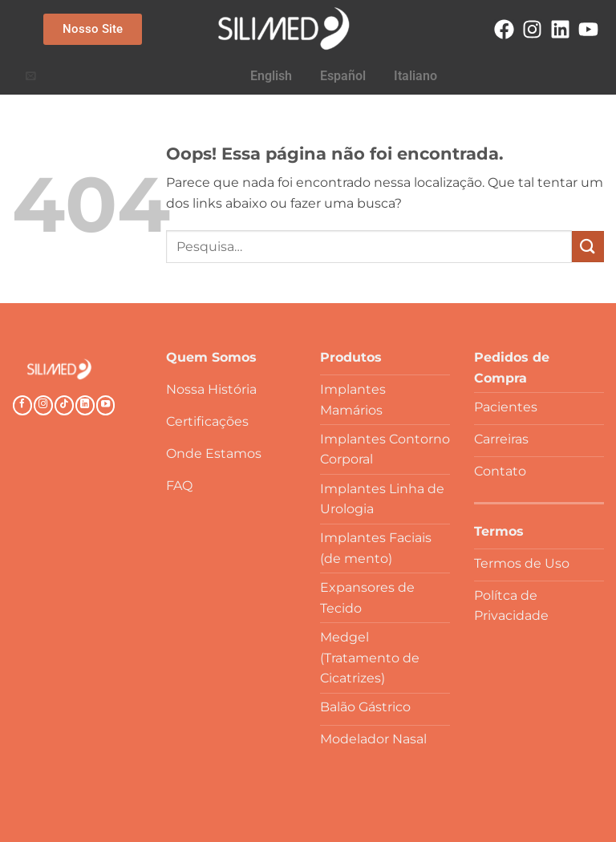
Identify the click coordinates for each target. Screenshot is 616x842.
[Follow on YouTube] (106, 405)
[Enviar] (588, 247)
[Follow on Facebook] (22, 405)
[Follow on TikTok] (64, 405)
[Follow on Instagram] (43, 405)
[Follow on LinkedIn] (85, 405)
